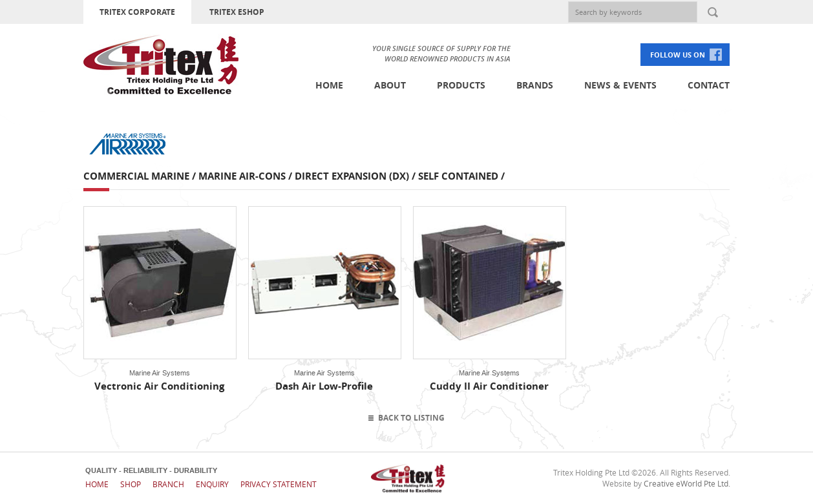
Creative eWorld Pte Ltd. (687, 483)
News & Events (620, 85)
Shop (131, 484)
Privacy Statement (279, 484)
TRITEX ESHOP (237, 12)
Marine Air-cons (242, 176)
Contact (709, 85)
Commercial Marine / (141, 176)
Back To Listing (411, 418)
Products (461, 85)
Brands (535, 85)
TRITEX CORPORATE (137, 12)
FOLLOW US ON (678, 55)
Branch (168, 484)
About (390, 85)
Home (329, 85)
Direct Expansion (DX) (352, 176)
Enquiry (212, 484)
